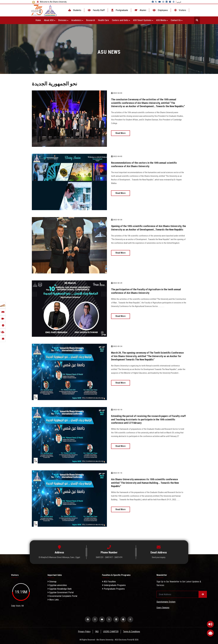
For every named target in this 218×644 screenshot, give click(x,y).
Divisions (63, 20)
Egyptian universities (57, 585)
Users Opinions (163, 608)
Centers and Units (121, 20)
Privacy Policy (84, 632)
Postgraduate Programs (113, 589)
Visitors (180, 10)
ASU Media (162, 20)
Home (38, 20)
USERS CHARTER (111, 632)
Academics (77, 20)
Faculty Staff (96, 10)
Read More (121, 136)
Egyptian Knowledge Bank (60, 589)
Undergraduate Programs (114, 585)
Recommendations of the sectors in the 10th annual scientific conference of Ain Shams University (146, 164)
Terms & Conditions (132, 632)
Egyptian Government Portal (61, 592)
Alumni (140, 10)
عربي (179, 2)
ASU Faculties (109, 582)
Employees (160, 10)
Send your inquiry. (159, 557)
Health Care (103, 20)
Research (91, 20)
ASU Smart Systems (143, 20)
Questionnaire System (166, 602)
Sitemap (52, 582)
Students (75, 10)
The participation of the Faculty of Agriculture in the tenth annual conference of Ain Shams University (145, 291)
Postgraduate (119, 10)
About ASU (50, 20)
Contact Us (177, 20)
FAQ (97, 632)
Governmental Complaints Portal (62, 596)
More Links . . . (55, 600)
